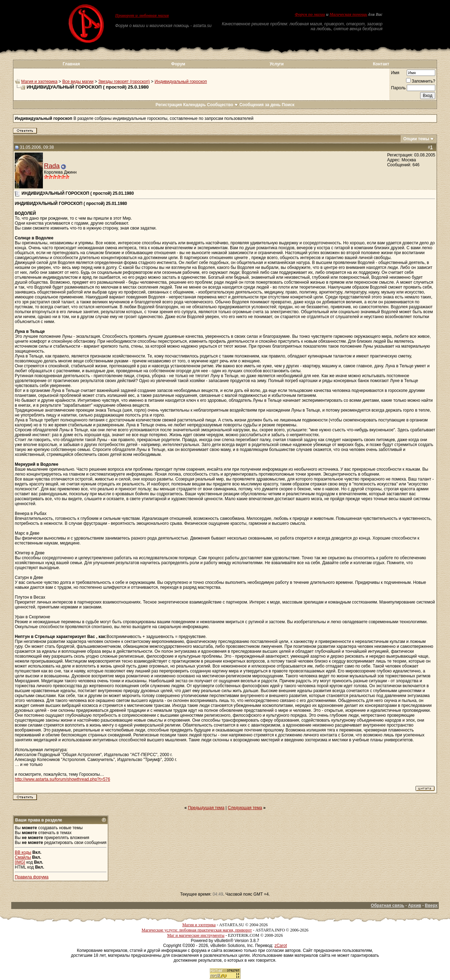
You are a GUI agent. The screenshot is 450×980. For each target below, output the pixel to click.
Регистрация (169, 105)
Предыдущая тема (206, 808)
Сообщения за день (260, 105)
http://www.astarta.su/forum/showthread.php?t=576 (62, 779)
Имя (395, 73)
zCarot (281, 946)
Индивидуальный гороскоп (181, 82)
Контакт (381, 64)
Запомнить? (421, 81)
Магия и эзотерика (39, 82)
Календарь (195, 105)
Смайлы (23, 857)
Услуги (277, 64)
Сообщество (223, 105)
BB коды (23, 852)
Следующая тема (245, 808)
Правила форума (32, 877)
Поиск (288, 105)
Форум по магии (310, 14)
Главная (71, 64)
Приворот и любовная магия (142, 15)
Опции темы (416, 139)
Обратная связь (388, 905)
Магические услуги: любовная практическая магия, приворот (197, 930)
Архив (415, 905)
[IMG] (20, 862)
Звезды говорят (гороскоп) (124, 82)
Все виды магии (78, 82)
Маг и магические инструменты (196, 935)
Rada (52, 166)
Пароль (398, 88)
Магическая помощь (348, 14)
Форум (178, 64)
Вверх (431, 905)
